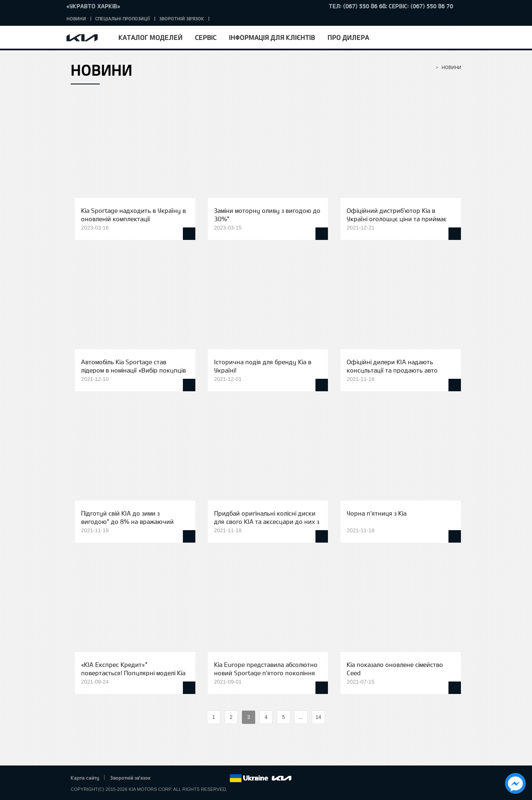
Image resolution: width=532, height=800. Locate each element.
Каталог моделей (150, 37)
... (301, 717)
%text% (200, 717)
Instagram (212, 778)
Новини (76, 19)
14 (318, 717)
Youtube (200, 778)
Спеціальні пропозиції (123, 19)
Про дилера (348, 37)
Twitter (177, 778)
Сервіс (206, 37)
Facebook (166, 778)
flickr (223, 778)
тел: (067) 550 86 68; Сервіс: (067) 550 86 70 (391, 6)
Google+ (189, 778)
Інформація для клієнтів (272, 37)
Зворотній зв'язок (182, 19)
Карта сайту (85, 778)
